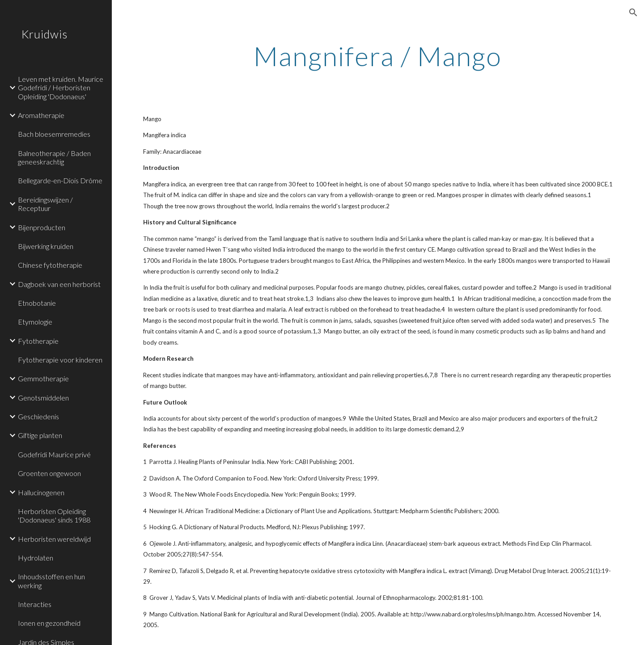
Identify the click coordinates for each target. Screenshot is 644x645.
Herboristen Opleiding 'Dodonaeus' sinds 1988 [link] (54, 515)
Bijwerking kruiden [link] (46, 246)
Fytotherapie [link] (38, 341)
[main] (378, 56)
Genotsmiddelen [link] (43, 398)
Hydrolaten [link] (36, 558)
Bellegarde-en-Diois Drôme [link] (60, 180)
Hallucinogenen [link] (41, 492)
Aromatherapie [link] (41, 115)
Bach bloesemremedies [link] (54, 134)
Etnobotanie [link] (37, 303)
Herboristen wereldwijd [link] (54, 539)
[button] (633, 13)
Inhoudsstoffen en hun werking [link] (51, 581)
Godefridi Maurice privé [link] (54, 454)
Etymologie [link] (35, 322)
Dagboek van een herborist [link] (59, 284)
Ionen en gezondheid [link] (49, 623)
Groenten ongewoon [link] (49, 473)
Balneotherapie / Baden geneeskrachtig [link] (54, 157)
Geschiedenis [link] (38, 416)
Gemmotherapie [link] (43, 378)
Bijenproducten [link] (42, 227)
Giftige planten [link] (40, 435)
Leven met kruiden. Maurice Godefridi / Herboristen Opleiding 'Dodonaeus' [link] (61, 88)
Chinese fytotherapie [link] (50, 265)
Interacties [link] (35, 604)
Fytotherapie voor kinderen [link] (60, 360)
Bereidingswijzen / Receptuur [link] (45, 204)
